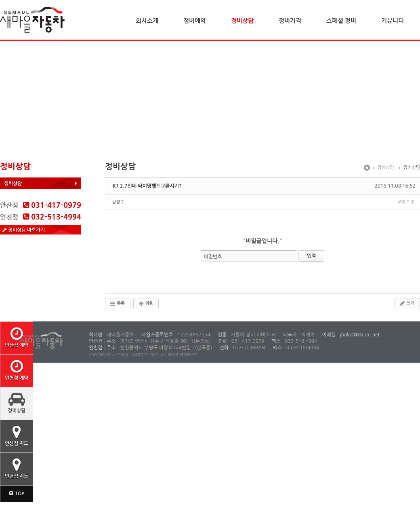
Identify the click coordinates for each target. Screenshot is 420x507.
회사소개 (147, 20)
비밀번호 (213, 257)
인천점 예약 (17, 370)
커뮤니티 (393, 20)
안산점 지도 (17, 435)
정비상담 (242, 20)
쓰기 (406, 303)
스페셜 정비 (341, 20)
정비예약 (195, 20)
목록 (117, 304)
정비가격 (290, 20)
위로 (145, 304)
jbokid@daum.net (359, 335)
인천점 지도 (17, 468)
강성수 (118, 202)
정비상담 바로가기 (24, 230)
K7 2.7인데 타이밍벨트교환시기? (147, 186)
